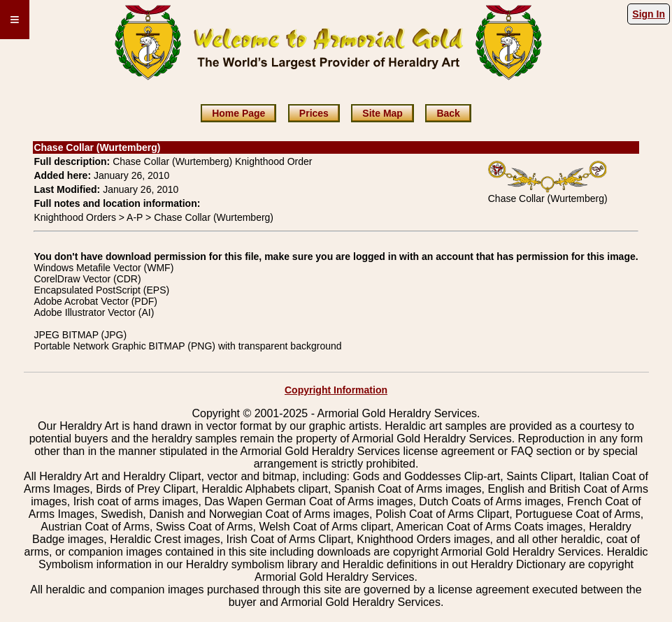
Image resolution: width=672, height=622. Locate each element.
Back (448, 113)
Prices (314, 113)
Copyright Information (336, 390)
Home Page (238, 113)
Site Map (383, 113)
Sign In (649, 14)
